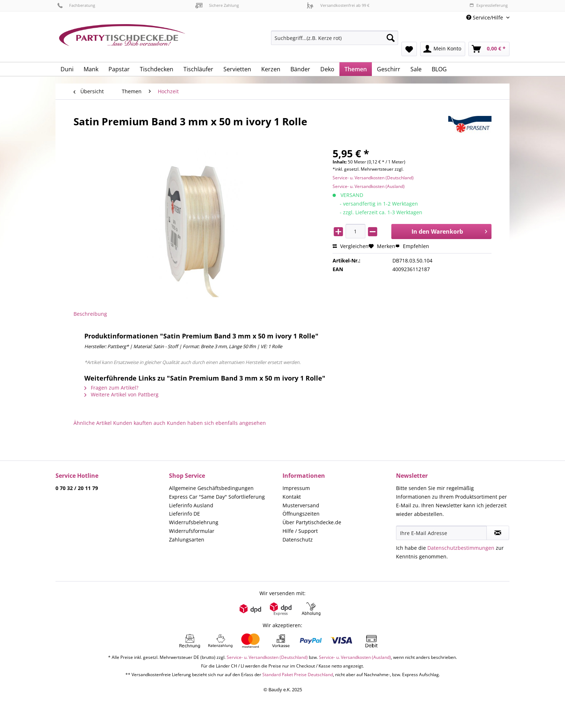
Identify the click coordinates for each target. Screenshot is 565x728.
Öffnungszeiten (301, 514)
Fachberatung (76, 5)
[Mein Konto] (443, 49)
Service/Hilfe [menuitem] (485, 17)
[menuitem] (335, 41)
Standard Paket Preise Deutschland (298, 675)
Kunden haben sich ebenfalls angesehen (216, 423)
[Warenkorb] (489, 49)
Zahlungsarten (187, 540)
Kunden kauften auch (139, 423)
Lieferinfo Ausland (191, 505)
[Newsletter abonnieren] (498, 533)
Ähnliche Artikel (93, 423)
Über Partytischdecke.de (312, 522)
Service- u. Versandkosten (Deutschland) (373, 178)
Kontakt (292, 497)
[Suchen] (391, 38)
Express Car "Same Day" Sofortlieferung (217, 497)
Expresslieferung (489, 5)
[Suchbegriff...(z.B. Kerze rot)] (335, 38)
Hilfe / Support (300, 531)
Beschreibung (90, 314)
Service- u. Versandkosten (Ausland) (369, 186)
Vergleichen (351, 246)
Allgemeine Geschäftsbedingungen (211, 488)
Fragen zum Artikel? (111, 388)
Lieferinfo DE (184, 514)
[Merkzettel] (409, 49)
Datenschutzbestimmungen (461, 548)
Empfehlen (412, 246)
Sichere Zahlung (217, 5)
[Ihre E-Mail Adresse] (441, 533)
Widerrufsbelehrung (194, 522)
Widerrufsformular (192, 531)
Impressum (296, 488)
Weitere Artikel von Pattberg (121, 394)
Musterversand (301, 505)
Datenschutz (298, 540)
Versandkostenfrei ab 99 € (338, 5)
